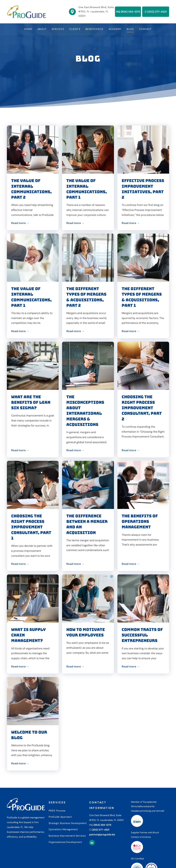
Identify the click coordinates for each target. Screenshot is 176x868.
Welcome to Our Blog (29, 735)
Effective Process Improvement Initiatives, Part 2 (143, 189)
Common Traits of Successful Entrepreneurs (142, 635)
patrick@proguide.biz (102, 834)
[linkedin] (92, 843)
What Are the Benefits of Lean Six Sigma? (31, 402)
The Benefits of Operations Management (140, 521)
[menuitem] (28, 29)
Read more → (20, 223)
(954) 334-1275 (102, 825)
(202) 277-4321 (100, 830)
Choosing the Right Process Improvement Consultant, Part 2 (142, 408)
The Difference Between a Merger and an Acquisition (87, 524)
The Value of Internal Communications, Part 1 (87, 189)
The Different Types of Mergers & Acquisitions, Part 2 (86, 297)
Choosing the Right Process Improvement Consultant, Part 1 (31, 527)
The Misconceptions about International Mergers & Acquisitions (85, 411)
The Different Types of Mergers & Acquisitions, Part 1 (142, 297)
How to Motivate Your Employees (86, 632)
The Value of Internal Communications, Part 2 (31, 189)
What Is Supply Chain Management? (28, 635)
